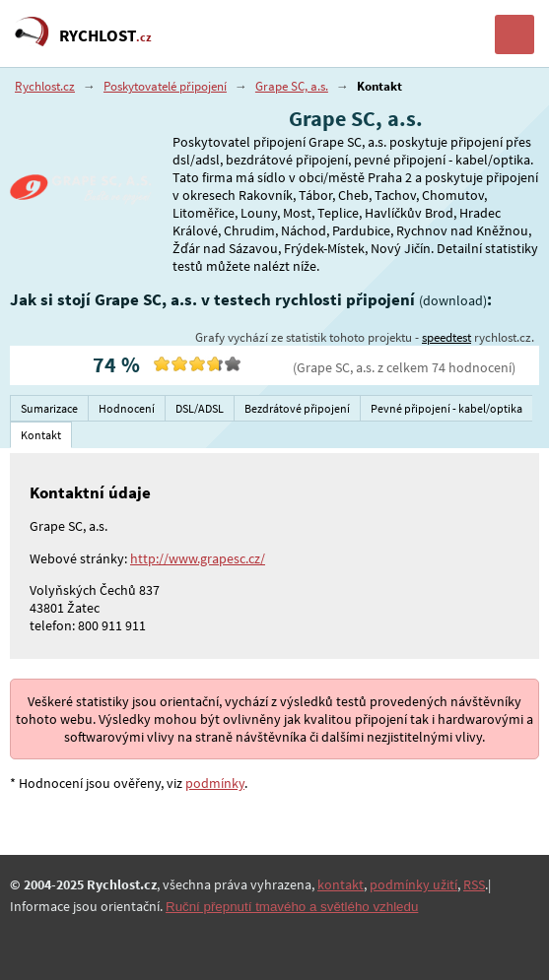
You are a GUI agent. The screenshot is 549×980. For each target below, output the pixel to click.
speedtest (446, 337)
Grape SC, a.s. (292, 86)
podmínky (215, 783)
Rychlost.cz (45, 86)
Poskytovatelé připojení (165, 86)
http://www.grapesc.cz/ (198, 558)
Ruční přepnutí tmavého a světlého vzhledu (292, 907)
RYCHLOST (105, 35)
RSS (474, 884)
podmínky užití (413, 884)
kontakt (341, 884)
